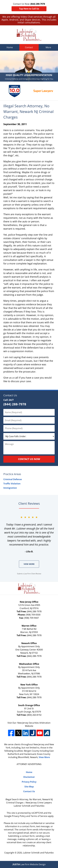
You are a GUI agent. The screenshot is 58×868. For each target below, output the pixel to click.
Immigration (10, 488)
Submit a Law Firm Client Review (29, 574)
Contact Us (10, 395)
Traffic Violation (12, 484)
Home (10, 47)
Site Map (29, 787)
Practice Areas (12, 474)
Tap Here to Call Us (29, 9)
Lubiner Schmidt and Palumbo (38, 853)
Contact (29, 47)
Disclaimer (29, 777)
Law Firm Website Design (29, 864)
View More (29, 564)
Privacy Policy (29, 782)
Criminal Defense (13, 479)
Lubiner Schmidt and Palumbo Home (29, 35)
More (48, 47)
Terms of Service (39, 816)
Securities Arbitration (40, 723)
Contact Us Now (29, 459)
